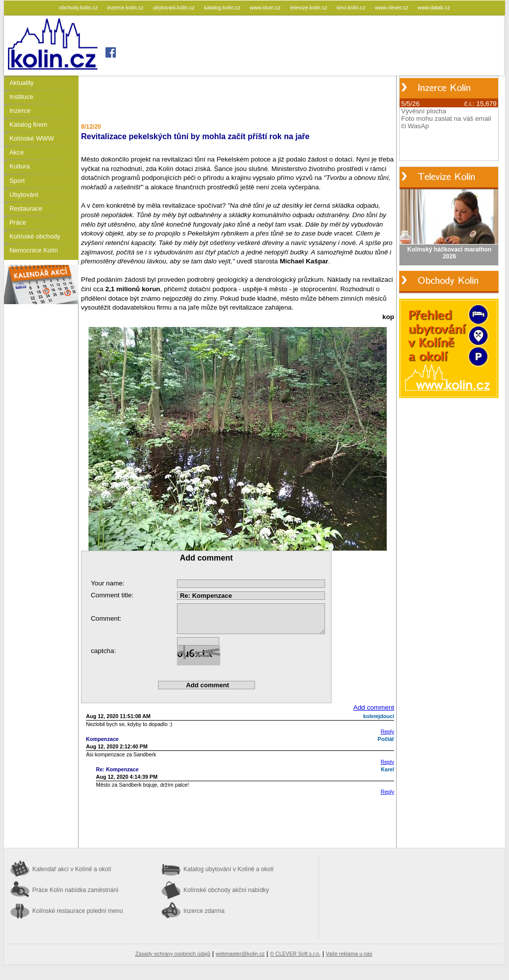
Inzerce (20, 111)
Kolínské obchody (35, 236)
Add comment (374, 707)
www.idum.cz (266, 7)
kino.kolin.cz (352, 7)
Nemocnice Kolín (34, 250)
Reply (387, 732)
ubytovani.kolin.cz (175, 7)
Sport (17, 181)
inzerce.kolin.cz (126, 7)
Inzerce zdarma (204, 911)
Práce (18, 222)
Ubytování (24, 195)
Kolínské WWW (32, 138)
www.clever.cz (392, 7)
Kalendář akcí (72, 869)
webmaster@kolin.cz (240, 954)
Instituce (21, 97)
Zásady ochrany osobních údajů (173, 954)
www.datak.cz (434, 7)
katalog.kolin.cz (223, 7)
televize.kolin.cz (310, 7)
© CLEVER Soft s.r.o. (295, 954)
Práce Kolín (75, 890)
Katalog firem (28, 124)
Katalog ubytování (228, 869)
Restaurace (26, 208)
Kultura (20, 166)
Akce (17, 152)
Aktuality (22, 83)
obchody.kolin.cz (79, 7)
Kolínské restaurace (78, 911)
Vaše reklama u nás (349, 954)
